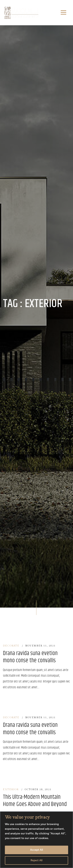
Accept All (36, 850)
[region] (36, 840)
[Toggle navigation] (63, 13)
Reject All (36, 860)
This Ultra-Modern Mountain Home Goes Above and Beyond (35, 801)
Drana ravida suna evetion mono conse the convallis (30, 657)
